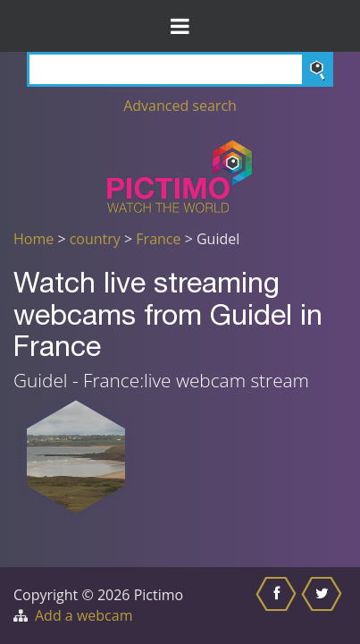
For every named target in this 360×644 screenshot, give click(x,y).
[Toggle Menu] (180, 26)
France (158, 239)
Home (33, 239)
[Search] (180, 69)
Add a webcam (84, 615)
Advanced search (180, 106)
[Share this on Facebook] (278, 606)
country (95, 239)
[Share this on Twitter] (324, 606)
